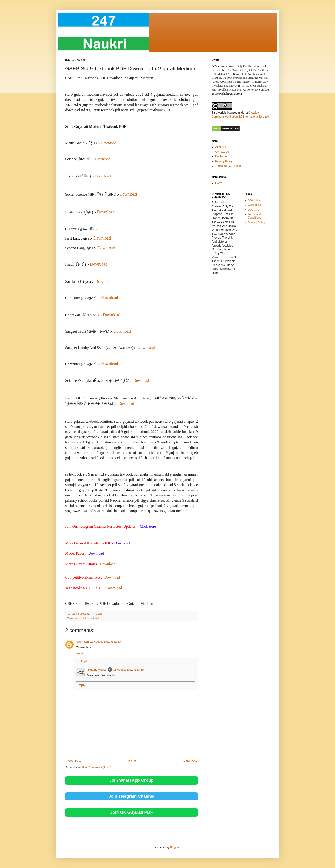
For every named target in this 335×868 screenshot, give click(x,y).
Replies (85, 662)
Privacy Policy (224, 161)
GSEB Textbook (90, 618)
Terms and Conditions (229, 166)
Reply (80, 653)
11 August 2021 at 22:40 (105, 642)
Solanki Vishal (97, 670)
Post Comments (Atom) (97, 767)
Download (109, 143)
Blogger (175, 847)
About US (221, 147)
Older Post (190, 761)
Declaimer (221, 156)
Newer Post (74, 761)
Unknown (83, 642)
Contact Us (222, 152)
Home (132, 761)
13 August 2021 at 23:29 (128, 670)
